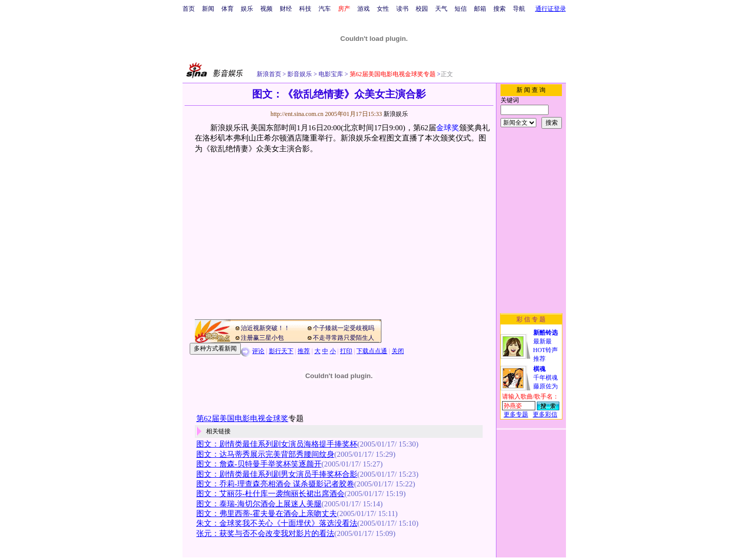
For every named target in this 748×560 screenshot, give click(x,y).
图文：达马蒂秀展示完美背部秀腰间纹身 (265, 454)
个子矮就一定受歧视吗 (344, 328)
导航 (519, 9)
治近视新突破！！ (265, 328)
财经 (286, 9)
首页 (189, 9)
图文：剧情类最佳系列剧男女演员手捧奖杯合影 (277, 474)
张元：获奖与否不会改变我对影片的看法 (265, 533)
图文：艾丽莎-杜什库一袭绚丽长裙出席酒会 (270, 494)
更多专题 (516, 414)
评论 (258, 351)
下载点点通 (372, 351)
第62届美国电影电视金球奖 (242, 418)
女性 (383, 9)
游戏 (364, 9)
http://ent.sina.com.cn (298, 114)
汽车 (325, 9)
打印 (346, 351)
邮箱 (480, 9)
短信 (461, 9)
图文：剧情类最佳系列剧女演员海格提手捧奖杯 (277, 444)
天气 (441, 9)
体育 (228, 9)
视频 (266, 9)
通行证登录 (551, 9)
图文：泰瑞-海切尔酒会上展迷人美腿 (259, 504)
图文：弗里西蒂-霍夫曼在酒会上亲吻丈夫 (267, 514)
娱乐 (247, 9)
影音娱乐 (300, 74)
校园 (422, 9)
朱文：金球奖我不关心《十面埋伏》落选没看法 (277, 523)
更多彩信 (545, 414)
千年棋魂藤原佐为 (546, 378)
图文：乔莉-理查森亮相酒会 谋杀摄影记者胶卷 (275, 484)
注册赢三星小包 (262, 338)
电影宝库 (330, 74)
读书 (402, 9)
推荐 (304, 351)
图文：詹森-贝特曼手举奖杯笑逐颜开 (259, 464)
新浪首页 (269, 74)
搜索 (500, 9)
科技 (305, 9)
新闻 (208, 9)
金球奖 (448, 128)
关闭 (398, 351)
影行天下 (281, 351)
